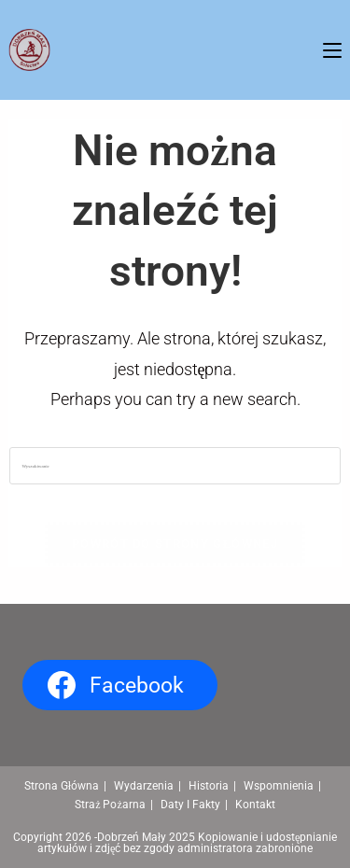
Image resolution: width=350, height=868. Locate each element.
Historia (209, 786)
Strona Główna (62, 786)
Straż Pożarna (110, 805)
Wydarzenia (144, 786)
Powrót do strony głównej (175, 544)
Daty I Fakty (190, 805)
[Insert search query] (175, 466)
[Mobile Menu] (332, 50)
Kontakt (255, 805)
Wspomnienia (279, 786)
